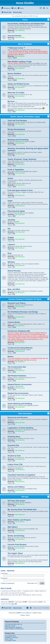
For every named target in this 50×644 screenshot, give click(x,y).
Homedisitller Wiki (10, 636)
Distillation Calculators (12, 637)
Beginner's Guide (10, 626)
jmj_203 (14, 604)
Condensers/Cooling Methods (20, 348)
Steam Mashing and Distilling (20, 404)
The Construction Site (17, 367)
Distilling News (14, 437)
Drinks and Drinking (16, 536)
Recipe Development (16, 129)
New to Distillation (25, 44)
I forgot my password (7, 583)
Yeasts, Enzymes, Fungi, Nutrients (22, 159)
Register (11, 571)
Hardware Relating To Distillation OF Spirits (25, 299)
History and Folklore (16, 487)
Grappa (11, 237)
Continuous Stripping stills (19, 331)
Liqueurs (11, 244)
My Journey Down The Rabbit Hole (22, 509)
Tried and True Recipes (17, 121)
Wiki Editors (13, 527)
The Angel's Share (15, 553)
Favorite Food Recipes (17, 545)
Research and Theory (17, 303)
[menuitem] (6, 8)
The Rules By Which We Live (14, 624)
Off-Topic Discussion (16, 501)
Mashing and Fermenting (18, 140)
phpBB (18, 613)
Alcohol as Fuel (14, 456)
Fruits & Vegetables (16, 170)
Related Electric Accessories (20, 384)
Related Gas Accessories (18, 393)
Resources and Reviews (18, 417)
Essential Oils (13, 445)
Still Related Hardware (17, 376)
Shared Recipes (14, 271)
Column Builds (14, 322)
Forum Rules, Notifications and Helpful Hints (26, 24)
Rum (10, 253)
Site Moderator (20, 30)
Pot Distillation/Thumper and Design (23, 312)
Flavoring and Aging (16, 211)
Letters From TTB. (15, 464)
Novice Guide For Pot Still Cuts (14, 629)
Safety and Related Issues (18, 84)
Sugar (10, 201)
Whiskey (11, 262)
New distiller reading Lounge (20, 62)
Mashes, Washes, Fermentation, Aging (25, 117)
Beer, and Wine (14, 289)
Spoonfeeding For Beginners (14, 627)
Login (3, 571)
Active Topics (9, 639)
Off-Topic (25, 497)
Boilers (11, 357)
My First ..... (12, 101)
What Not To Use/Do (16, 93)
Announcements (14, 36)
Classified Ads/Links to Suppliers (21, 475)
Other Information (25, 414)
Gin (9, 229)
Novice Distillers (14, 73)
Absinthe (11, 220)
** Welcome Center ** (16, 48)
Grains (10, 178)
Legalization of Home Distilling (20, 428)
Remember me (33, 583)
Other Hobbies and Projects (19, 520)
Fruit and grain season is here (20, 190)
